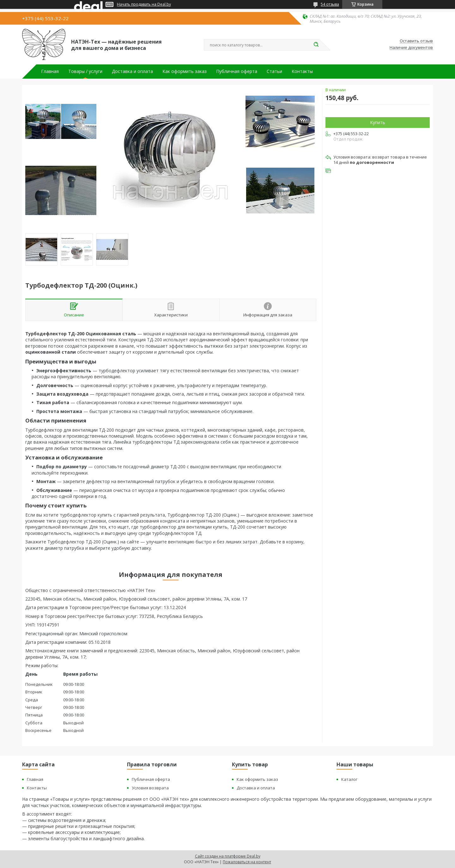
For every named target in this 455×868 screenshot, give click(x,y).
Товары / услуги (85, 71)
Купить (378, 122)
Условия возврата (150, 788)
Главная (50, 71)
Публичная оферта (237, 71)
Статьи (274, 71)
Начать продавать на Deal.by (144, 4)
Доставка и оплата (132, 71)
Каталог (349, 779)
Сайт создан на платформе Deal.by (228, 856)
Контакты (302, 71)
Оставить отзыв (416, 41)
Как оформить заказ (185, 71)
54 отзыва (330, 4)
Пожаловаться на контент (247, 862)
